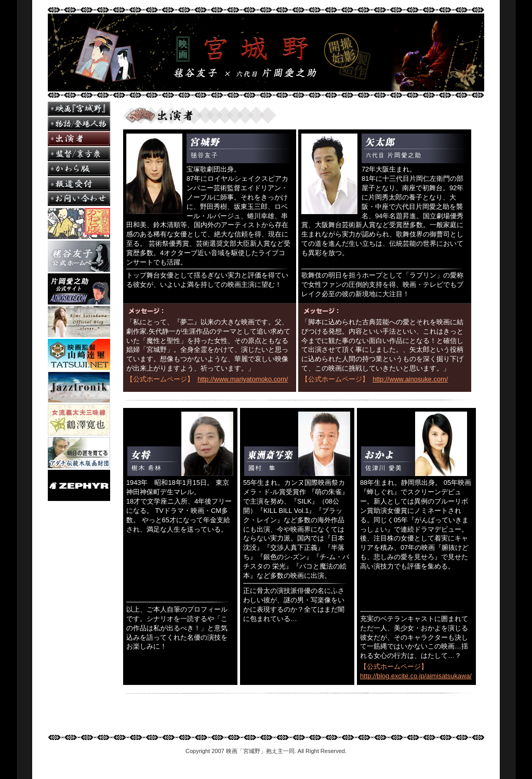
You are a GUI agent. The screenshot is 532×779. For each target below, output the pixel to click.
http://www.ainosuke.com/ (410, 379)
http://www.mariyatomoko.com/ (243, 379)
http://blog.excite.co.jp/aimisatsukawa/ (416, 676)
